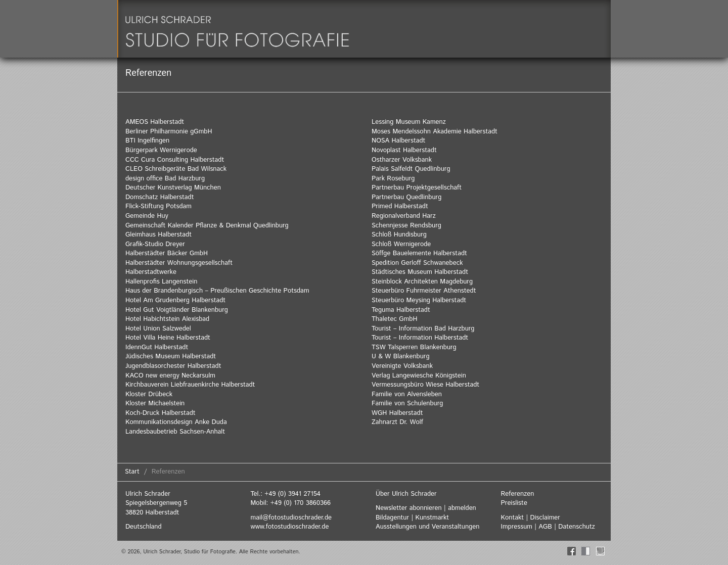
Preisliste (514, 503)
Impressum (517, 527)
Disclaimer (545, 518)
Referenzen (518, 494)
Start (132, 472)
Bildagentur (392, 518)
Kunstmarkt (432, 518)
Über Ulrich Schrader (406, 494)
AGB (545, 527)
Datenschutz (576, 527)
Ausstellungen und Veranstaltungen (427, 527)
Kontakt (513, 518)
